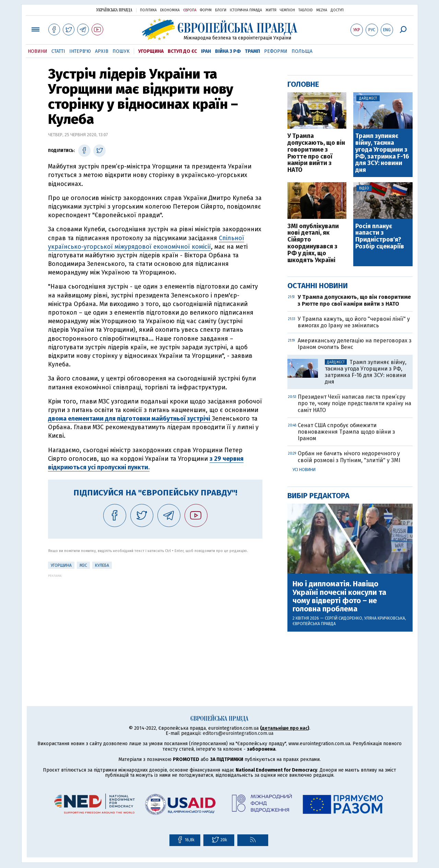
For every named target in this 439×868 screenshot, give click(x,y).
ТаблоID (306, 10)
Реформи (276, 51)
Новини (38, 51)
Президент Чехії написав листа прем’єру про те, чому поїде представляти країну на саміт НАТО (354, 403)
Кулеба (102, 565)
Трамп (252, 51)
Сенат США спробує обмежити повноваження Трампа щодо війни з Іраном (346, 432)
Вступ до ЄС (182, 51)
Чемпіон (287, 10)
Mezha (322, 10)
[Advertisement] (155, 625)
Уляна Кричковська (385, 618)
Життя (271, 10)
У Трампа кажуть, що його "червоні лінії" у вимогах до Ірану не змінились (354, 322)
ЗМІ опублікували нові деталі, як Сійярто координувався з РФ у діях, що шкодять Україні (313, 243)
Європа (190, 10)
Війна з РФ (228, 51)
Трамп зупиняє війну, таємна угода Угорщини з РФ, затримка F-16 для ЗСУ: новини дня (382, 153)
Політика (148, 10)
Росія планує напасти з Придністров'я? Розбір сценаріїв (380, 237)
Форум (206, 10)
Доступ (337, 10)
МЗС (83, 565)
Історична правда (246, 10)
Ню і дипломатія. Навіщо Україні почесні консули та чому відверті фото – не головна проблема (339, 596)
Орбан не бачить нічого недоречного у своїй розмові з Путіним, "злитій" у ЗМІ (349, 457)
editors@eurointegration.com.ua (238, 733)
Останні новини (318, 286)
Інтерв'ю (80, 51)
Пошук (121, 51)
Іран (206, 51)
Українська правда (114, 10)
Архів (102, 51)
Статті (58, 51)
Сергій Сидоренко (343, 618)
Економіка (170, 10)
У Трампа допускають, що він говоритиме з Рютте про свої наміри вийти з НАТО (316, 153)
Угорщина (151, 51)
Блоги (221, 10)
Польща (302, 51)
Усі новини (304, 470)
